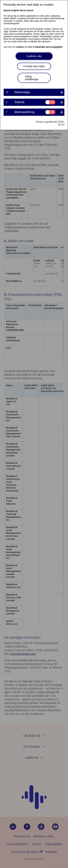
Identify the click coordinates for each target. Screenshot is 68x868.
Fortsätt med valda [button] (34, 66)
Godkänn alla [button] (34, 56)
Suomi (30, 10)
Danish (7, 10)
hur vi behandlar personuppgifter (46, 47)
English (15, 10)
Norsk (23, 10)
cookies (20, 47)
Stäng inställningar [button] (32, 78)
